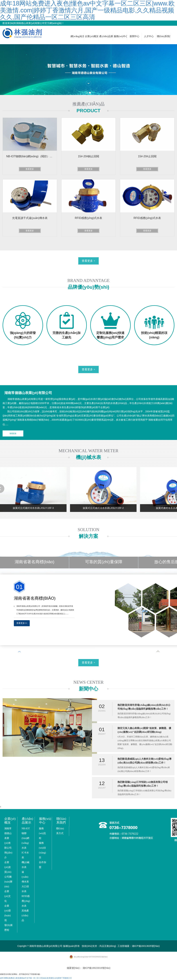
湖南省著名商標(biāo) (34, 562)
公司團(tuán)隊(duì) (8, 882)
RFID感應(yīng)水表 (26, 901)
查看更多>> (22, 623)
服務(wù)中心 (120, 36)
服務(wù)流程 (42, 833)
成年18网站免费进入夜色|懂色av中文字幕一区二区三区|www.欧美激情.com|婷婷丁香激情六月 (36, 978)
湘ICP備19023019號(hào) (96, 968)
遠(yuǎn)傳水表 (25, 877)
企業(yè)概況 (92, 36)
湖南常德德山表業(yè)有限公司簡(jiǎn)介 (8, 843)
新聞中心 (134, 36)
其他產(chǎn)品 (25, 916)
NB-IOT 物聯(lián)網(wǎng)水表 (26, 838)
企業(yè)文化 (8, 896)
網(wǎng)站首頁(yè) (77, 36)
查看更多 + (88, 261)
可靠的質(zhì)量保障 (104, 562)
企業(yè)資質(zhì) (8, 867)
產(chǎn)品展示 (106, 36)
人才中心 (149, 36)
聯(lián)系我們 (164, 36)
